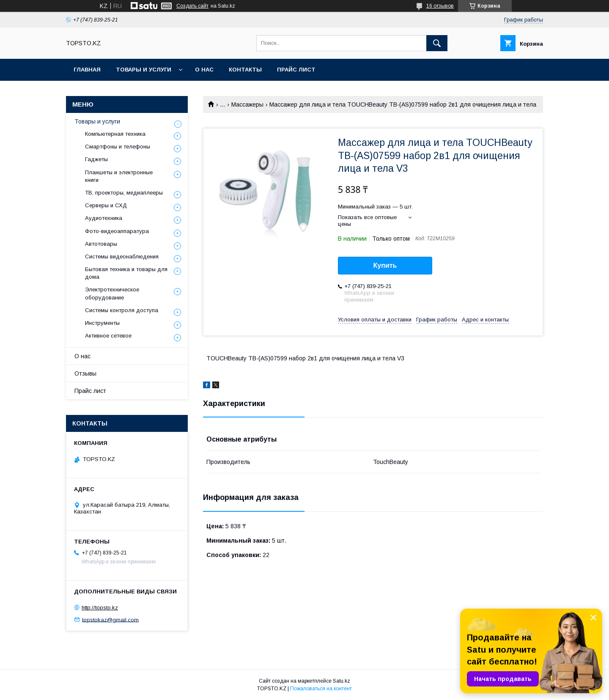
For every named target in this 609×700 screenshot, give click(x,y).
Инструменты (102, 323)
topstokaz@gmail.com (110, 619)
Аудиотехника (104, 218)
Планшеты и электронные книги (119, 176)
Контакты (245, 70)
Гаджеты (96, 159)
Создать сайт (192, 6)
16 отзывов (440, 6)
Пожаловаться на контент (321, 689)
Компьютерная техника (115, 134)
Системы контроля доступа (122, 310)
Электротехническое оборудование (112, 293)
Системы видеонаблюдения (122, 257)
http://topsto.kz (100, 608)
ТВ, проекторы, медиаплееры (124, 193)
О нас (204, 70)
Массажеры (247, 104)
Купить (385, 265)
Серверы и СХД (106, 205)
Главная (87, 70)
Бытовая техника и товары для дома (126, 273)
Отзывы (85, 373)
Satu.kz (342, 681)
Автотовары (101, 244)
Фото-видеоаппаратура (117, 231)
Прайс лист (296, 70)
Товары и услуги (144, 70)
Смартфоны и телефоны (118, 147)
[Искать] (437, 43)
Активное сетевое (108, 336)
